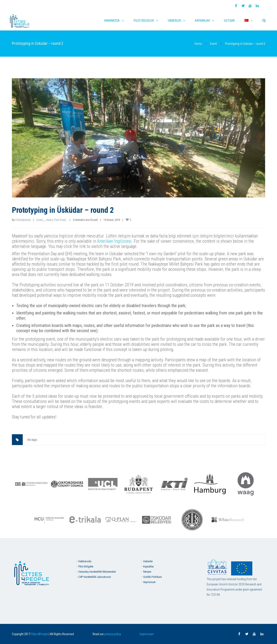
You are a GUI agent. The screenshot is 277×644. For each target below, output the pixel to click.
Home (198, 44)
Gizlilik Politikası (153, 577)
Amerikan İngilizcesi (114, 241)
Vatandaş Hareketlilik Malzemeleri (97, 572)
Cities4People (39, 634)
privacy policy (113, 634)
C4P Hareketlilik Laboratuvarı (95, 577)
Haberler (174, 21)
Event (213, 44)
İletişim (229, 21)
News (50, 220)
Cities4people (23, 220)
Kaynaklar (202, 21)
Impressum (149, 582)
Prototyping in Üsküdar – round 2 (63, 210)
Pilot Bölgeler (144, 21)
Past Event (60, 220)
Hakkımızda (112, 21)
